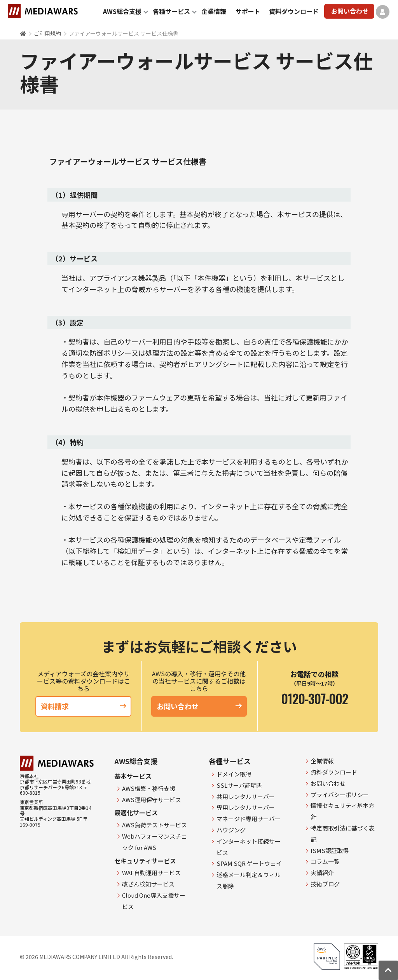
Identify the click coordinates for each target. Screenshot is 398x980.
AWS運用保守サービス (152, 800)
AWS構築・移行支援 (149, 788)
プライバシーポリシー (340, 795)
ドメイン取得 (234, 774)
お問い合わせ (350, 11)
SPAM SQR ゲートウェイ (249, 863)
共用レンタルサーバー (246, 796)
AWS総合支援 (122, 11)
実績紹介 (322, 873)
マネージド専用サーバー (249, 819)
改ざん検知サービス (148, 884)
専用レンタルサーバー (246, 807)
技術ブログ (325, 884)
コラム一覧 (325, 861)
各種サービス (171, 11)
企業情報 (214, 11)
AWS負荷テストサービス (154, 825)
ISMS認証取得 (330, 850)
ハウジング (231, 830)
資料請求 (83, 706)
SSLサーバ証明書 (239, 785)
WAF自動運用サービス (151, 873)
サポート (248, 11)
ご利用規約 (47, 33)
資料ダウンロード (294, 11)
